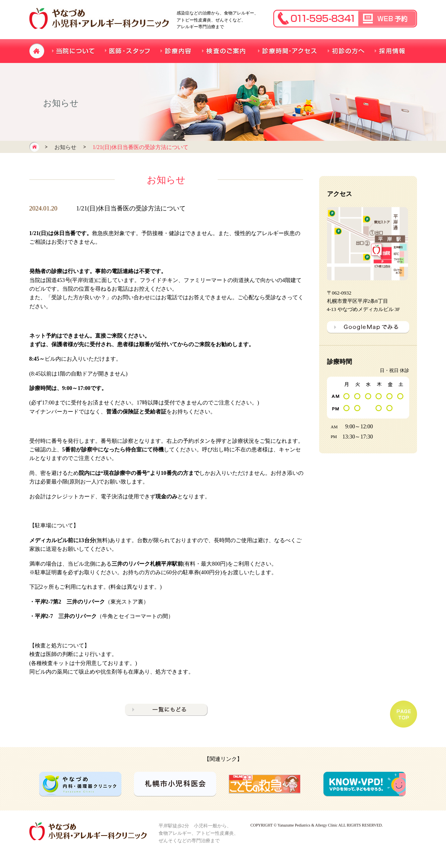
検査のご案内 (224, 51)
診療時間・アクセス (287, 51)
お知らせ (65, 147)
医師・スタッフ (128, 51)
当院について (74, 51)
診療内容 (176, 51)
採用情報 (390, 51)
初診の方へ (346, 51)
